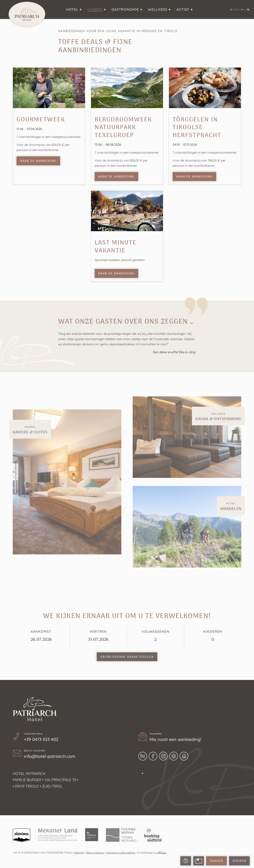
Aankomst (41, 636)
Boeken (239, 861)
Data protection (95, 853)
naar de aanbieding (38, 161)
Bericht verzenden (70, 754)
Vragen (216, 861)
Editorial (79, 853)
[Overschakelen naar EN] (243, 9)
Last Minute (186, 861)
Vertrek (98, 636)
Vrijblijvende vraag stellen (127, 657)
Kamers (30, 430)
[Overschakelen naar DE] (232, 9)
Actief (231, 507)
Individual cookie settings (121, 853)
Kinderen (213, 636)
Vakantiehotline (70, 738)
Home (27, 14)
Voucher (199, 861)
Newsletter (195, 738)
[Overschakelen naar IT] (238, 9)
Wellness (218, 417)
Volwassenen (155, 636)
